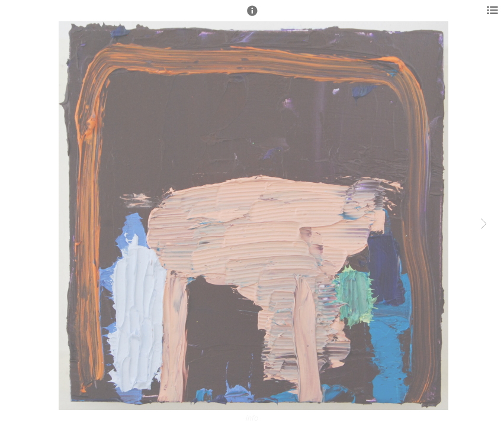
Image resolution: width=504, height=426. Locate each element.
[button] (252, 16)
